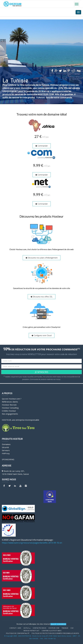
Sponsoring (8, 459)
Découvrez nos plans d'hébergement (42, 258)
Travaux (65, 628)
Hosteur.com (54, 628)
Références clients (10, 401)
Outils (27, 628)
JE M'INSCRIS (42, 372)
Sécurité (5, 447)
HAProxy (6, 453)
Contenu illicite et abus (51, 630)
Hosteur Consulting (10, 407)
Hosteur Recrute (9, 404)
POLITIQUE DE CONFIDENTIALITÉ (18, 633)
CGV (72, 628)
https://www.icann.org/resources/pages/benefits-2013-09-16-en (32, 542)
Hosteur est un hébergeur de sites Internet (33, 624)
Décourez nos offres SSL (42, 296)
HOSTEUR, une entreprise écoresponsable (21, 419)
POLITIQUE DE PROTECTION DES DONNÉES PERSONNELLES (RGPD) (55, 633)
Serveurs (6, 450)
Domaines (6, 444)
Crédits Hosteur (9, 410)
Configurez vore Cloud (42, 335)
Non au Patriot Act (32, 630)
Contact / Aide (15, 628)
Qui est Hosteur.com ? (12, 398)
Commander (42, 146)
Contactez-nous (39, 628)
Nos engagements (10, 413)
